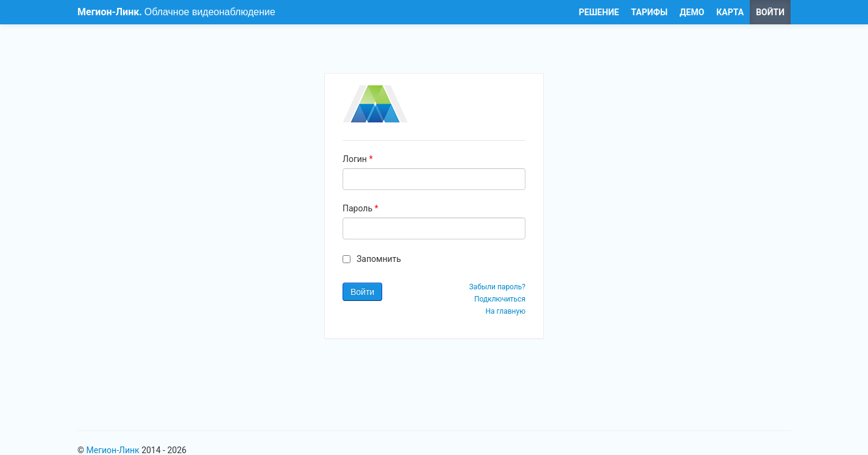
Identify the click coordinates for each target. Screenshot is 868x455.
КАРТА (730, 12)
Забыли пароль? (497, 287)
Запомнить (379, 259)
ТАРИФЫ (649, 12)
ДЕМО (692, 12)
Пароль (361, 208)
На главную (505, 311)
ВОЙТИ (770, 12)
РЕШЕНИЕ (599, 12)
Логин (358, 159)
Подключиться (500, 299)
